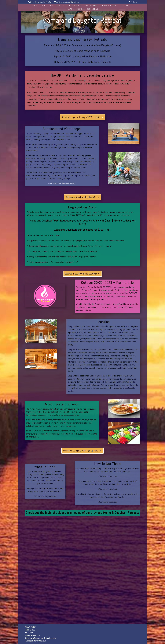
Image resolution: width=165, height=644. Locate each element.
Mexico (80, 9)
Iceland (126, 6)
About (44, 6)
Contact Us (93, 9)
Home (35, 6)
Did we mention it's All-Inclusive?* (81, 197)
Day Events (91, 6)
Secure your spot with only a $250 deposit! (81, 117)
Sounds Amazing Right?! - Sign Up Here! (81, 451)
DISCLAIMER (29, 633)
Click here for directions (107, 476)
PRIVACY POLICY (30, 627)
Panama (70, 9)
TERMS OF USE (30, 630)
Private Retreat (110, 6)
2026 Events (56, 6)
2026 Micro (74, 6)
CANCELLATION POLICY (32, 635)
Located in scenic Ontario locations (81, 274)
